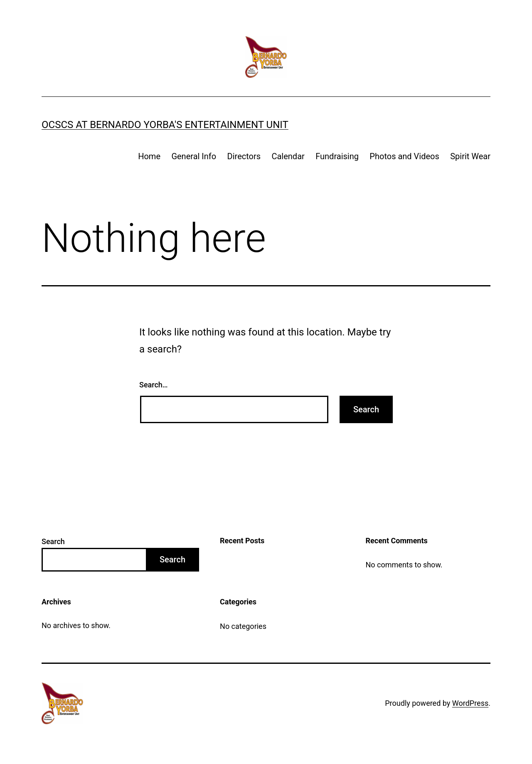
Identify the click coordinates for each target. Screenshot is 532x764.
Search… (154, 385)
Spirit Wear (470, 156)
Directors (244, 156)
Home (149, 156)
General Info (194, 156)
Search (53, 541)
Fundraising (337, 156)
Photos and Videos (404, 156)
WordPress (470, 703)
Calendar (288, 156)
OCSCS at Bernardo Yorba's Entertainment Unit (165, 125)
